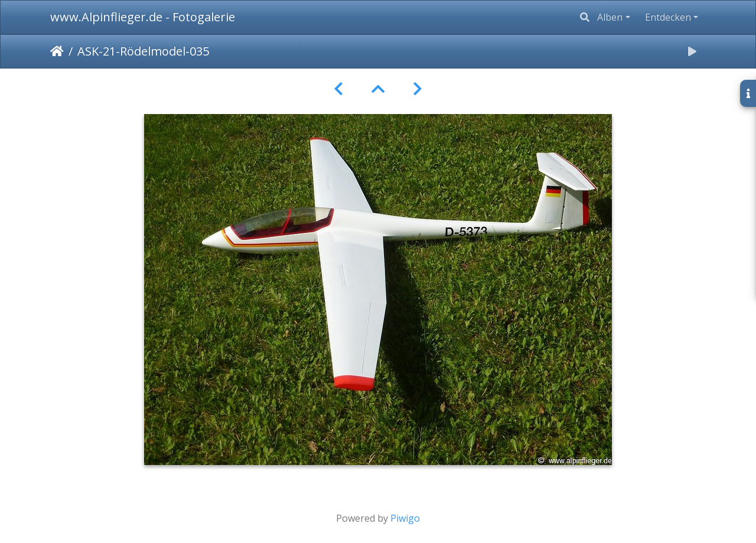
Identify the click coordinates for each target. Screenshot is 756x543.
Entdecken (668, 17)
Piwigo (405, 518)
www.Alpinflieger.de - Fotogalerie (143, 17)
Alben (610, 17)
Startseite (57, 51)
